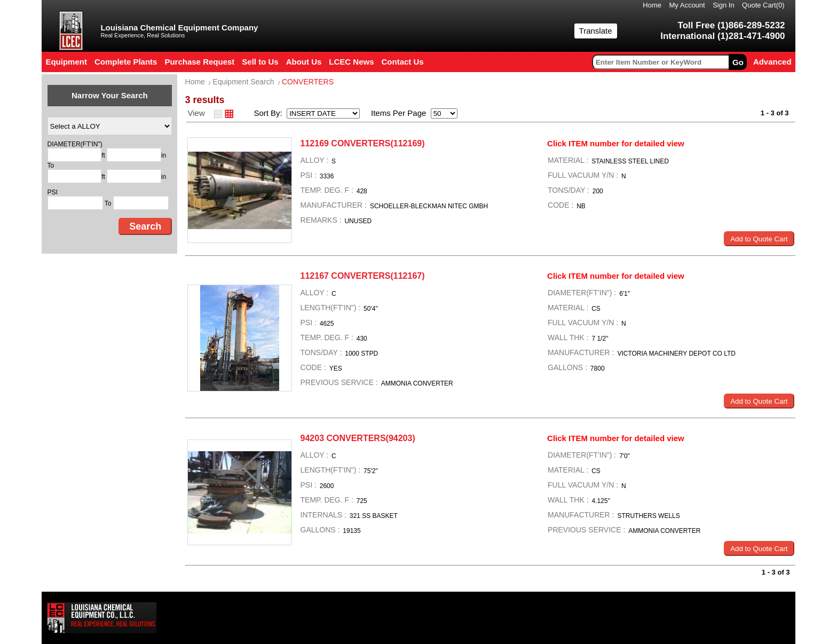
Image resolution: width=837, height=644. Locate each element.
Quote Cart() (763, 5)
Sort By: (269, 113)
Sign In (723, 5)
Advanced (772, 62)
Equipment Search (243, 82)
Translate (596, 31)
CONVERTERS (308, 82)
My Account (687, 5)
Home (652, 5)
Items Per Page (395, 113)
